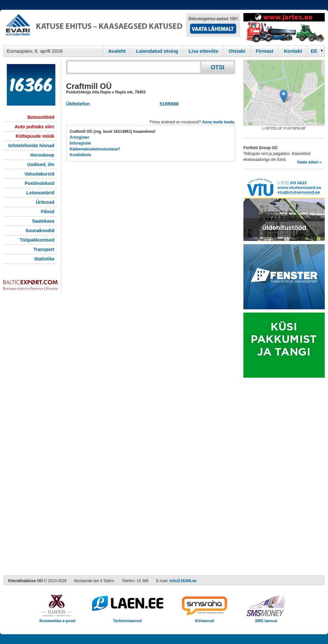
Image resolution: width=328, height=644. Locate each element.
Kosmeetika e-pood (57, 619)
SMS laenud (266, 619)
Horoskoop (42, 155)
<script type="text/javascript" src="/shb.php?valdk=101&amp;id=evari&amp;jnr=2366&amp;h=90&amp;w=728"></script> (122, 28)
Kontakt (293, 51)
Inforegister (80, 143)
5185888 (168, 104)
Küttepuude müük (35, 136)
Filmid (48, 212)
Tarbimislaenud (127, 619)
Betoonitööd (41, 117)
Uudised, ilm (41, 164)
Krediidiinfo (81, 155)
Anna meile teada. (219, 122)
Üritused (45, 202)
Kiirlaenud (205, 619)
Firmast (265, 51)
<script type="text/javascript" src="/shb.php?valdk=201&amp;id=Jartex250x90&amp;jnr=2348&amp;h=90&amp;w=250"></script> (284, 28)
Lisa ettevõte (203, 51)
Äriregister (80, 137)
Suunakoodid (40, 231)
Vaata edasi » (309, 162)
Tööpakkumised (37, 240)
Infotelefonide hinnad (31, 146)
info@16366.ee (183, 581)
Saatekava (43, 221)
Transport (44, 249)
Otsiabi (237, 51)
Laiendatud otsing (157, 51)
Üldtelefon (78, 104)
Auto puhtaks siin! (34, 127)
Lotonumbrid (40, 193)
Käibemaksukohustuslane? (95, 149)
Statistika (44, 259)
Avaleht (117, 51)
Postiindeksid (40, 183)
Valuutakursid (39, 174)
